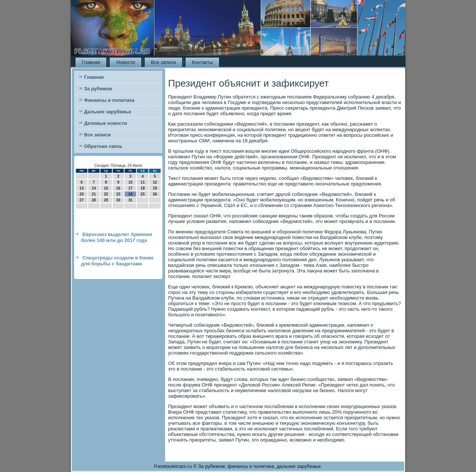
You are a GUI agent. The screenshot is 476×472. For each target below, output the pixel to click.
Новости (125, 62)
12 (155, 182)
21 (94, 194)
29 (106, 200)
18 (143, 188)
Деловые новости (106, 123)
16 (118, 188)
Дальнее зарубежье (108, 112)
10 (130, 182)
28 (94, 200)
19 (155, 188)
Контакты (202, 62)
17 (130, 188)
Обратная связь (103, 146)
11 (143, 182)
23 (118, 194)
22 (106, 194)
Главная (91, 62)
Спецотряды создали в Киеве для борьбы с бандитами (117, 261)
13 (82, 188)
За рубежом (98, 89)
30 (118, 200)
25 (143, 194)
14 (94, 188)
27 (82, 200)
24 (130, 194)
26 (155, 194)
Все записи (163, 62)
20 (82, 194)
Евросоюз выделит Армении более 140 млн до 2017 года (117, 237)
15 (106, 188)
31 (130, 200)
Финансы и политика (109, 100)
